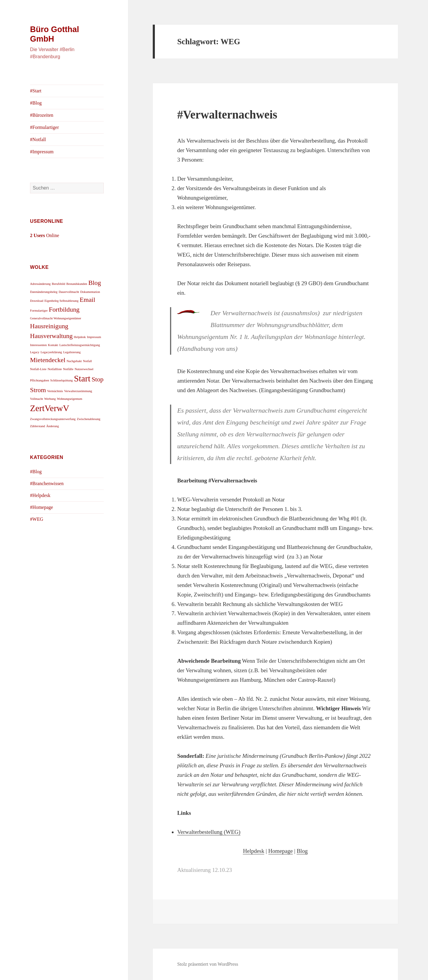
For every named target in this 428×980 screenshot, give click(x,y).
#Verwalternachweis (227, 115)
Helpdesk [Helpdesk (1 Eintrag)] (80, 337)
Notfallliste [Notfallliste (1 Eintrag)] (55, 369)
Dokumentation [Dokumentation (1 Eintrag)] (90, 292)
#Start (36, 91)
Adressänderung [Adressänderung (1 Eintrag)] (40, 284)
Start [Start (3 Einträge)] (82, 378)
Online (45, 235)
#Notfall (38, 139)
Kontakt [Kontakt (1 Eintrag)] (53, 345)
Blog (302, 851)
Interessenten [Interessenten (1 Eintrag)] (38, 345)
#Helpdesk (40, 495)
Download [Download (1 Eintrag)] (37, 301)
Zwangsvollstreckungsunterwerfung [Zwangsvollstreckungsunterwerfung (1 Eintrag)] (53, 419)
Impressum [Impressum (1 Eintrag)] (94, 337)
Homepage (281, 851)
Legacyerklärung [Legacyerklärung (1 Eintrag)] (51, 352)
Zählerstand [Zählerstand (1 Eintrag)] (37, 426)
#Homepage (41, 507)
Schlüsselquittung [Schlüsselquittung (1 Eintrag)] (62, 380)
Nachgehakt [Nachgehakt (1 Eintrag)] (74, 361)
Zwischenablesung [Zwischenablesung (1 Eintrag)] (88, 419)
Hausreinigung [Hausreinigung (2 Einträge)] (49, 326)
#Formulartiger (44, 127)
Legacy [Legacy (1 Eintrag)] (35, 352)
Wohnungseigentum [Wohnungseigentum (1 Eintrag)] (70, 399)
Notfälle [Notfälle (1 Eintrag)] (68, 369)
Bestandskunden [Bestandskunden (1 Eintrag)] (77, 284)
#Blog (36, 103)
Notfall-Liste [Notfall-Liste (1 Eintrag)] (38, 369)
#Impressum (42, 152)
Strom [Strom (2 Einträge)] (38, 390)
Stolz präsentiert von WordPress (208, 964)
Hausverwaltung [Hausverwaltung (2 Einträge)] (51, 336)
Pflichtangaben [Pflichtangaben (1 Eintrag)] (40, 380)
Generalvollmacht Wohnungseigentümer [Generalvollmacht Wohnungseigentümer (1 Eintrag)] (56, 318)
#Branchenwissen (47, 483)
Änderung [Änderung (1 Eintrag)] (52, 426)
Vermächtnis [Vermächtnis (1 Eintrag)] (55, 391)
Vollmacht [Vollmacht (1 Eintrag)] (37, 399)
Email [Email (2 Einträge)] (87, 300)
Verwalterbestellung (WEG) (209, 832)
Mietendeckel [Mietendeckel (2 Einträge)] (48, 360)
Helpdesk (254, 851)
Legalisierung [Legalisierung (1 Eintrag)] (72, 352)
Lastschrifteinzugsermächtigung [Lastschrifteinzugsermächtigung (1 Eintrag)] (80, 345)
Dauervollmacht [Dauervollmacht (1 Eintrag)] (69, 292)
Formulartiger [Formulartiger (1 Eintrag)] (39, 311)
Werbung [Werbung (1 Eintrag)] (50, 399)
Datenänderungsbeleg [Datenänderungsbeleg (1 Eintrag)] (44, 292)
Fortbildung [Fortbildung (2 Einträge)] (64, 310)
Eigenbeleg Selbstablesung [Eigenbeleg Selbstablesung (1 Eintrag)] (62, 301)
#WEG (37, 519)
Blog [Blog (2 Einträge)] (95, 283)
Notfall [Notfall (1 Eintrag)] (87, 361)
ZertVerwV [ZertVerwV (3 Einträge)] (50, 408)
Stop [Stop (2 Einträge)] (97, 379)
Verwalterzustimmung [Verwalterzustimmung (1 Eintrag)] (78, 391)
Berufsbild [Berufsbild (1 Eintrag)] (58, 284)
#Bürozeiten (42, 115)
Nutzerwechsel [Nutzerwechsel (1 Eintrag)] (84, 369)
